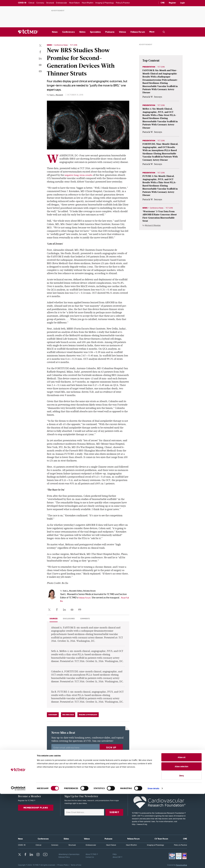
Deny (182, 850)
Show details (153, 862)
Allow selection (181, 841)
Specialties (95, 32)
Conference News (62, 45)
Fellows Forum (138, 32)
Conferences (68, 32)
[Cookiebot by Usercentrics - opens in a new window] (18, 863)
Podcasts (110, 32)
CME (163, 3)
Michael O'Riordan (153, 234)
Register (172, 3)
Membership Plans (37, 808)
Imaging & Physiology (88, 715)
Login (183, 3)
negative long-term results (79, 175)
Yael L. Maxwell (57, 95)
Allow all (182, 831)
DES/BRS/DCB (68, 715)
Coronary (53, 715)
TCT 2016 (76, 45)
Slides (82, 32)
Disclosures (70, 618)
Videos (122, 32)
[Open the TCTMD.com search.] (164, 32)
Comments (87, 618)
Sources (54, 618)
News (55, 32)
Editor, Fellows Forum (88, 590)
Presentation (149, 67)
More (152, 32)
